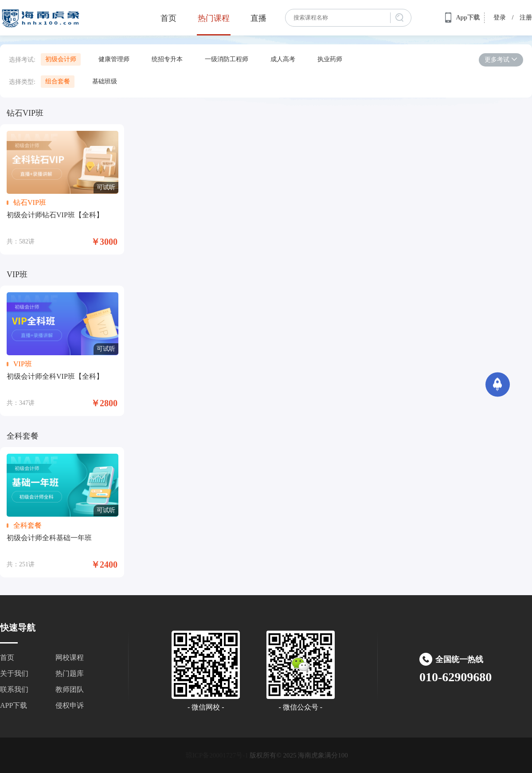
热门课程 (214, 18)
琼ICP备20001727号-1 (217, 755)
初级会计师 (61, 59)
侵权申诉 (70, 705)
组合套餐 (58, 81)
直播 (258, 18)
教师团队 (70, 689)
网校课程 (70, 657)
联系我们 (14, 689)
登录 (500, 18)
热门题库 (70, 673)
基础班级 (105, 81)
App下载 (462, 18)
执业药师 (330, 59)
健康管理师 (114, 59)
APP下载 (14, 705)
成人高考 (283, 59)
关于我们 (14, 673)
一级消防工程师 (227, 59)
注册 (526, 18)
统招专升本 (167, 59)
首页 (168, 18)
